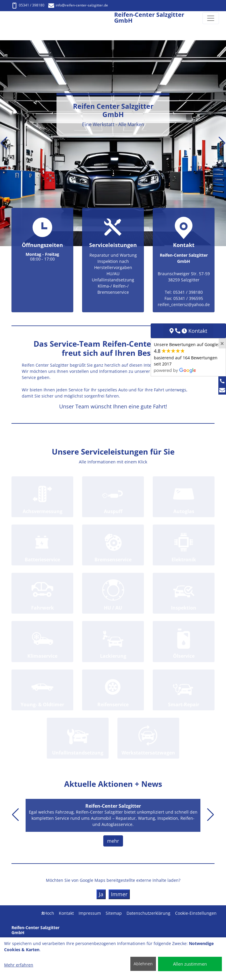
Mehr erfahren (19, 965)
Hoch (48, 913)
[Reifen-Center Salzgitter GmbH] (10, 18)
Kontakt (66, 913)
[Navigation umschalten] (211, 18)
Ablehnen (143, 964)
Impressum (90, 913)
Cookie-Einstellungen (196, 913)
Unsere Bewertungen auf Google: (187, 357)
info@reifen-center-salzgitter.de (78, 5)
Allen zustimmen (190, 964)
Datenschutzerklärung (148, 913)
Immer (119, 894)
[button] (4, 143)
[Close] (222, 343)
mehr (113, 841)
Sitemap (114, 913)
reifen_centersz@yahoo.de (184, 304)
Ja (101, 894)
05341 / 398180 (28, 5)
